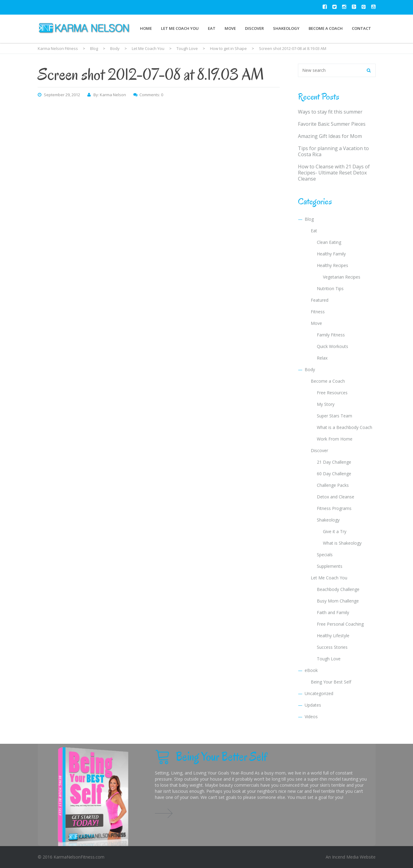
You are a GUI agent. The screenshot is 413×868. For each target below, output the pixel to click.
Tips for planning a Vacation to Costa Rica (333, 151)
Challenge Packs (333, 485)
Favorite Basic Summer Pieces (332, 124)
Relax (322, 358)
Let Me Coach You (180, 28)
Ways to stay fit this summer (330, 112)
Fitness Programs (334, 508)
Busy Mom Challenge (338, 601)
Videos (311, 717)
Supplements (330, 566)
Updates (313, 705)
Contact (361, 28)
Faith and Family (333, 612)
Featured (320, 300)
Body (310, 369)
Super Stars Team (334, 416)
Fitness (318, 312)
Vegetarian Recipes (342, 277)
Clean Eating (329, 242)
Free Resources (332, 393)
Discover (254, 28)
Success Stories (332, 647)
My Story (326, 404)
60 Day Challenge (334, 474)
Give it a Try (335, 531)
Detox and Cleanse (336, 497)
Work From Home (335, 439)
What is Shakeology (342, 543)
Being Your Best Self (331, 682)
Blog (309, 219)
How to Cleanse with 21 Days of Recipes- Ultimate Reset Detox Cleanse (334, 173)
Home (146, 28)
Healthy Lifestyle (333, 636)
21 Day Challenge (334, 462)
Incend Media (345, 857)
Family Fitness (331, 335)
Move (230, 28)
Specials (325, 555)
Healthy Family (331, 254)
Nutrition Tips (330, 288)
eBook (311, 670)
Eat (212, 28)
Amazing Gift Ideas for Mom (330, 136)
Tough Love (329, 659)
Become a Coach (326, 28)
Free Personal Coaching (340, 624)
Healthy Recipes (332, 265)
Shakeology (286, 28)
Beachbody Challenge (338, 589)
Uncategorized (319, 693)
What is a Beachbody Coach (345, 427)
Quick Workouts (332, 346)
